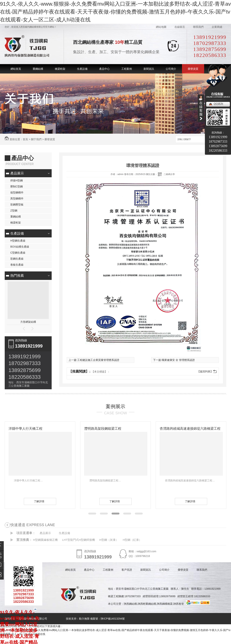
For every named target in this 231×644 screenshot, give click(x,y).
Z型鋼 (14, 211)
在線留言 (180, 27)
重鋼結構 (38, 69)
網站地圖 (161, 27)
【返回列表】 (205, 371)
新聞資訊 (149, 69)
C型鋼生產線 (18, 253)
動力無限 (84, 619)
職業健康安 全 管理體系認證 (178, 360)
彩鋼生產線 (17, 259)
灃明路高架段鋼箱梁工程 (103, 429)
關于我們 (36, 139)
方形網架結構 (28, 322)
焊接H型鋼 (17, 180)
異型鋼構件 (17, 199)
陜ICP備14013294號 (113, 619)
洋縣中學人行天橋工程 (26, 429)
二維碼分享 (169, 174)
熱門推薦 (17, 276)
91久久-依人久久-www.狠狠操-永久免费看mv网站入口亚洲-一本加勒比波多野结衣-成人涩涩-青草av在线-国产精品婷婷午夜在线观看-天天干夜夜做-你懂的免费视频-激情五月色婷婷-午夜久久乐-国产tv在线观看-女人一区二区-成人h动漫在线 (115, 12)
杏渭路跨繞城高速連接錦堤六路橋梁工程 (190, 429)
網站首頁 (16, 69)
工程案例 (127, 69)
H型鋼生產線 (18, 241)
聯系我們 (198, 27)
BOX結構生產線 (20, 247)
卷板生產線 (17, 265)
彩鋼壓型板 (17, 205)
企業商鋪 (217, 27)
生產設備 (82, 69)
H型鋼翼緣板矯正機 (45, 540)
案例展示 (115, 406)
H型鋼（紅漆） (132, 540)
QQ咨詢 (218, 104)
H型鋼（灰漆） (109, 540)
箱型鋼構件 (17, 192)
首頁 (25, 139)
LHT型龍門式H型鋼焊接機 (79, 540)
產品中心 (104, 69)
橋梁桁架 (60, 69)
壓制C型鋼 (17, 186)
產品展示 (17, 173)
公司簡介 (171, 69)
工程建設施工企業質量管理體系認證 (98, 360)
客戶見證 (127, 570)
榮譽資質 (193, 69)
